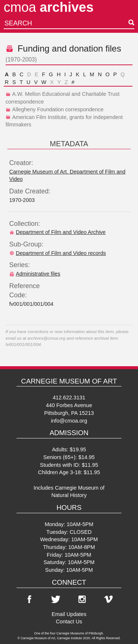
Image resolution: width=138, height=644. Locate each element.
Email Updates (69, 614)
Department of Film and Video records (58, 253)
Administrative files (35, 274)
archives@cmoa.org (46, 338)
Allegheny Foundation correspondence (54, 109)
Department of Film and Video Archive (57, 232)
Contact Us (69, 622)
